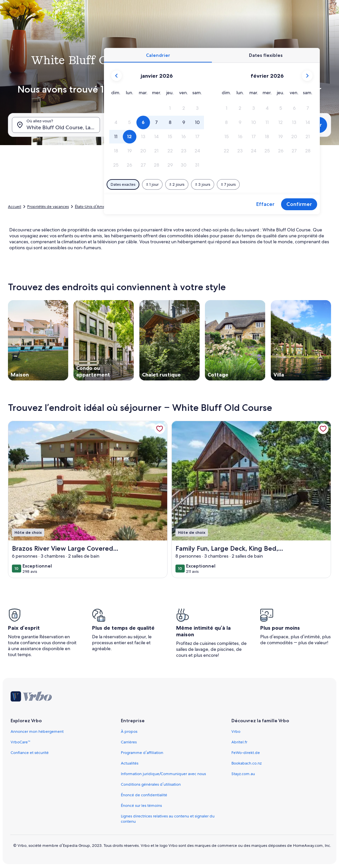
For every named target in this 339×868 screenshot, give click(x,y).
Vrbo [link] (236, 731)
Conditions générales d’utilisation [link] (151, 784)
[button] (170, 108)
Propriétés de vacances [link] (48, 207)
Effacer (265, 204)
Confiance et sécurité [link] (30, 753)
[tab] (158, 55)
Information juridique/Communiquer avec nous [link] (163, 774)
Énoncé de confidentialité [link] (144, 795)
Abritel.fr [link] (239, 742)
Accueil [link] (15, 207)
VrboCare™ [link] (21, 742)
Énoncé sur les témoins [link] (141, 806)
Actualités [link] (130, 763)
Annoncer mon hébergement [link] (37, 731)
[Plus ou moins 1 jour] (152, 184)
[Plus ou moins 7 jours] (228, 184)
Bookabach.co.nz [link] (246, 763)
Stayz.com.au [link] (243, 774)
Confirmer (299, 204)
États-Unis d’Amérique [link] (95, 207)
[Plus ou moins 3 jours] (203, 184)
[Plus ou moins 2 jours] (177, 184)
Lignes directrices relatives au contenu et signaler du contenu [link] (168, 819)
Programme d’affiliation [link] (142, 753)
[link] (160, 429)
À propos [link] (129, 731)
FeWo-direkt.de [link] (246, 753)
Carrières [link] (129, 742)
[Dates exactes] (123, 184)
